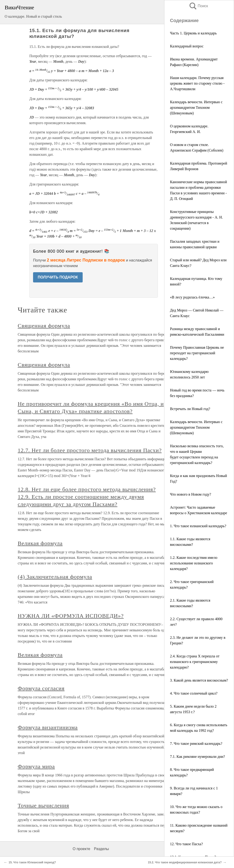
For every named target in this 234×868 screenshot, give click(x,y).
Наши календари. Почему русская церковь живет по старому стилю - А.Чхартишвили (197, 83)
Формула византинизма (48, 727)
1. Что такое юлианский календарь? (198, 526)
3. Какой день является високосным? (199, 680)
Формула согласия (41, 688)
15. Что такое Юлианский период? (32, 862)
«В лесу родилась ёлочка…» (192, 297)
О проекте (81, 849)
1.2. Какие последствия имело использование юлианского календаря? (194, 563)
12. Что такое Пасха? (186, 844)
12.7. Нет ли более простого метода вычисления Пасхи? (90, 450)
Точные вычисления (43, 805)
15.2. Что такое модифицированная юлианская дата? (185, 862)
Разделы (101, 849)
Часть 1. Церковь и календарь (193, 33)
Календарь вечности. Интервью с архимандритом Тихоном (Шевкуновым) (196, 108)
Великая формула (40, 543)
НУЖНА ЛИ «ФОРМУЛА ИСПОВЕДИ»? (71, 616)
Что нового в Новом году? (191, 494)
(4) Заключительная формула (55, 577)
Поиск (198, 6)
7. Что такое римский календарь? (196, 744)
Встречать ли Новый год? (190, 409)
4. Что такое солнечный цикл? (194, 693)
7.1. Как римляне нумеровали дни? (197, 757)
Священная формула (44, 326)
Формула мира (36, 766)
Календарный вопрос (187, 46)
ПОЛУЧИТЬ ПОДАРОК (58, 277)
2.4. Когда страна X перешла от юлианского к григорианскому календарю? (195, 662)
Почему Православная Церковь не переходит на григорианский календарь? (197, 353)
